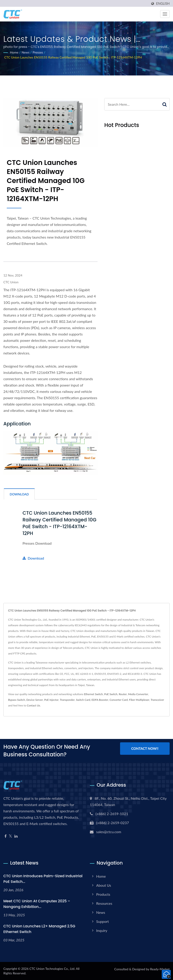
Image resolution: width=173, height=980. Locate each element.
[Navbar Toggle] (165, 14)
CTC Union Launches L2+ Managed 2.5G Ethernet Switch (39, 929)
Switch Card (83, 700)
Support (102, 921)
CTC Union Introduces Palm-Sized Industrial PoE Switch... (43, 879)
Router (123, 694)
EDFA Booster (100, 700)
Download (33, 558)
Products (103, 894)
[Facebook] (6, 836)
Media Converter (138, 694)
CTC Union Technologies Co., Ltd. (52, 969)
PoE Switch (111, 694)
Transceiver (157, 700)
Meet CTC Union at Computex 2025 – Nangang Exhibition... (37, 904)
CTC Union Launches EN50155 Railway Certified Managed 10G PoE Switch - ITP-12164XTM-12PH (73, 57)
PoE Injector (51, 700)
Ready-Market (160, 969)
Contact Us (33, 705)
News (26, 52)
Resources (104, 903)
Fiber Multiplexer (139, 700)
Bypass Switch (17, 700)
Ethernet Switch (93, 694)
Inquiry (102, 930)
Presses (38, 52)
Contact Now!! (145, 748)
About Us (104, 885)
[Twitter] (10, 836)
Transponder (67, 700)
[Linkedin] (16, 836)
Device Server (35, 700)
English (163, 4)
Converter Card (119, 700)
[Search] (132, 104)
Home (14, 52)
